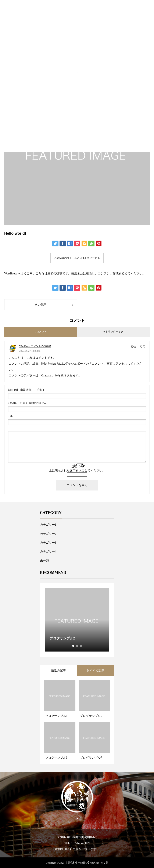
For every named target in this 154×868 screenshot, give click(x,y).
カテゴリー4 (48, 552)
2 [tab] (77, 646)
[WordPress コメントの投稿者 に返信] (135, 347)
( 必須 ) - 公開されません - (28, 403)
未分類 (44, 561)
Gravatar (46, 375)
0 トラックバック (113, 332)
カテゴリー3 (48, 543)
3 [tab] (81, 646)
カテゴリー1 (48, 525)
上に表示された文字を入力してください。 (77, 471)
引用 (143, 347)
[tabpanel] (77, 620)
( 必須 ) (26, 390)
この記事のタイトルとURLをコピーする (77, 258)
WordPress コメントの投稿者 (35, 346)
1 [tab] (74, 646)
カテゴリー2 (48, 534)
